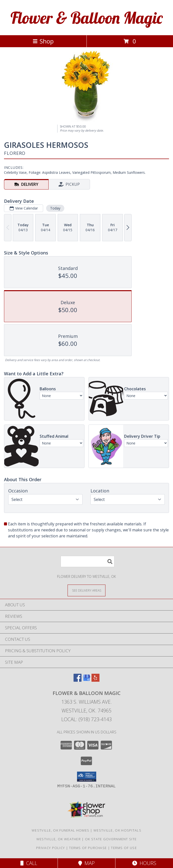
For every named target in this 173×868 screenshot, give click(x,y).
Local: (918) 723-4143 (86, 719)
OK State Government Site (111, 839)
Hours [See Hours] (144, 863)
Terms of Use (124, 848)
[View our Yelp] (95, 680)
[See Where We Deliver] (86, 590)
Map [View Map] (86, 863)
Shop (43, 41)
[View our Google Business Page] (86, 680)
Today (55, 208)
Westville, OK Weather (59, 839)
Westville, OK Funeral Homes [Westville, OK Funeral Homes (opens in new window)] (60, 830)
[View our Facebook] (78, 680)
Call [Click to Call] (29, 863)
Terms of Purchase (88, 848)
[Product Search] (87, 561)
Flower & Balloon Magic (86, 18)
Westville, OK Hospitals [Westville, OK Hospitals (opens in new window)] (117, 830)
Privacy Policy (50, 848)
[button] (87, 777)
